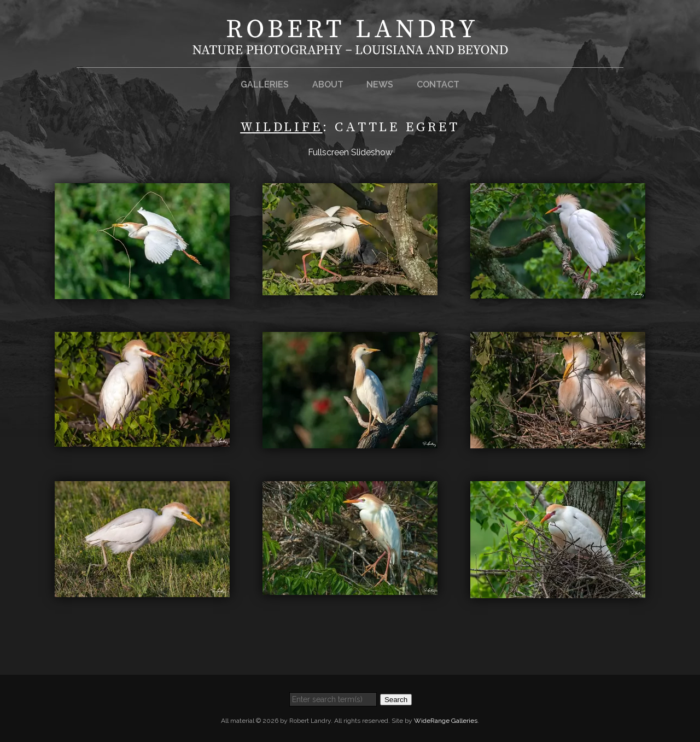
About (328, 84)
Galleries (265, 84)
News (380, 84)
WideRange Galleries (446, 721)
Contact (438, 84)
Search (396, 700)
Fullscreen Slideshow (350, 152)
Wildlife (281, 127)
